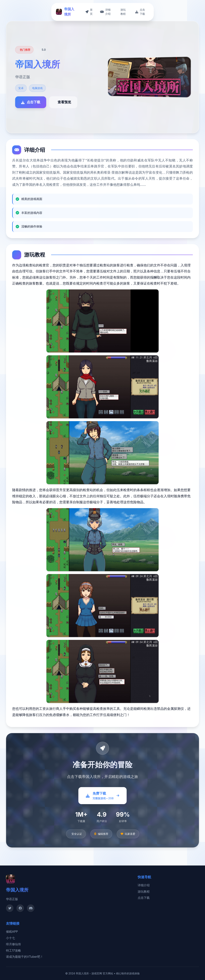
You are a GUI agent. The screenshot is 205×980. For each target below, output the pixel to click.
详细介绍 (144, 885)
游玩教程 (144, 892)
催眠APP (12, 932)
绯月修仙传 (13, 944)
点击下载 (144, 898)
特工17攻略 (13, 950)
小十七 (10, 938)
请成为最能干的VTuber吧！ (25, 957)
